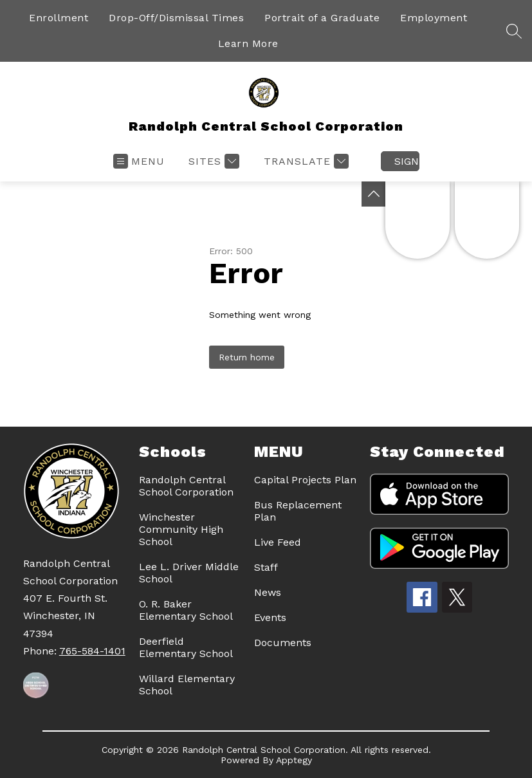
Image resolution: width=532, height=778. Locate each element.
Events (270, 617)
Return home (247, 357)
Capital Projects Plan (305, 480)
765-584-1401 (92, 651)
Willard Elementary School (187, 685)
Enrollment (59, 18)
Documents (283, 643)
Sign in (407, 161)
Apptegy (294, 760)
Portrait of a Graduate (322, 18)
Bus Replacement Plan (298, 511)
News (268, 592)
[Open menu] (139, 161)
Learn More (248, 43)
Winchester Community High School (181, 529)
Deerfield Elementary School (186, 647)
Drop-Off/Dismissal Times (176, 18)
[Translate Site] (305, 161)
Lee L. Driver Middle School (189, 573)
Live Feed (278, 542)
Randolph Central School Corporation (186, 486)
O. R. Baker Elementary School (186, 610)
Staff (266, 567)
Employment (434, 18)
